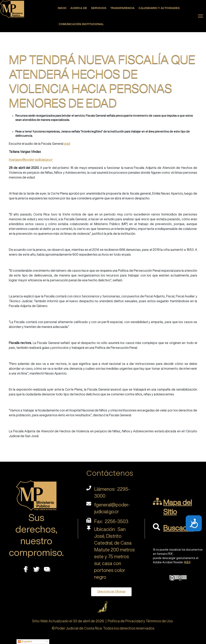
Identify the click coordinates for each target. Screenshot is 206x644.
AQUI (187, 562)
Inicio (62, 8)
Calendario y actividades (159, 8)
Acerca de (79, 8)
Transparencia (123, 8)
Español (25, 642)
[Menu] (200, 16)
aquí (67, 144)
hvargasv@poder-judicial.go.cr (31, 160)
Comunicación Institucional (81, 24)
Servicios (99, 8)
